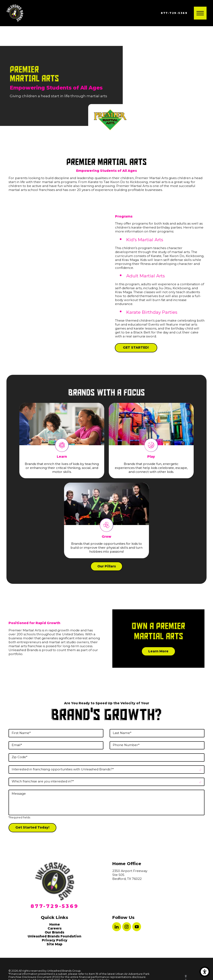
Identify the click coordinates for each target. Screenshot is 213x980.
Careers (55, 928)
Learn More (158, 651)
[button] (205, 972)
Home (55, 924)
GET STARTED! (136, 347)
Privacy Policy (55, 940)
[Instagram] (127, 927)
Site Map (54, 944)
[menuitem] (55, 924)
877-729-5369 (174, 13)
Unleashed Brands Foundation (54, 936)
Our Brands (54, 932)
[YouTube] (137, 927)
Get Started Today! (32, 827)
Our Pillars (107, 566)
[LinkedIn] (116, 927)
